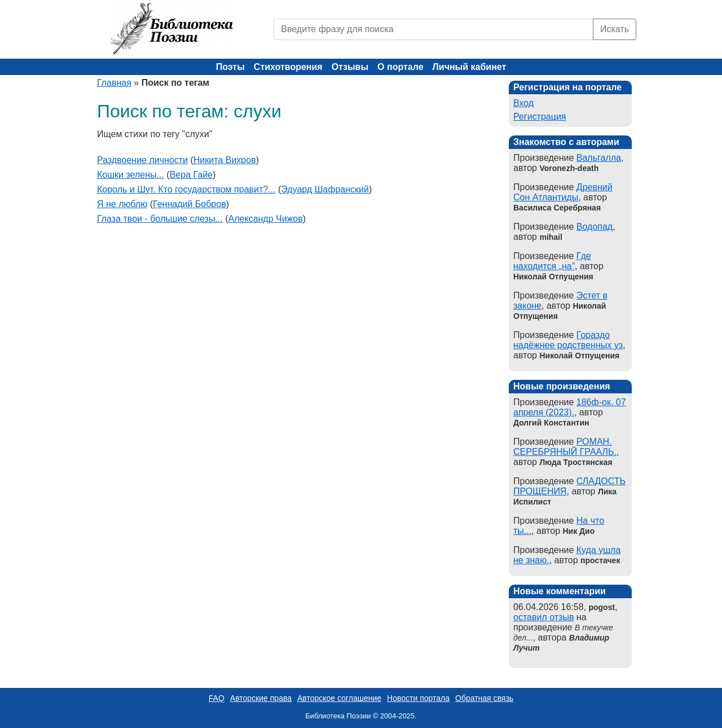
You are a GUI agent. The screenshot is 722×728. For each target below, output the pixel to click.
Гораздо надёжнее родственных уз (568, 340)
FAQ (217, 698)
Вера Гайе (191, 175)
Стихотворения (288, 67)
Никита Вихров (225, 160)
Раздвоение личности (142, 160)
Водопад (595, 227)
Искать (615, 29)
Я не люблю (122, 204)
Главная (114, 83)
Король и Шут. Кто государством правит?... (186, 189)
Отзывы (350, 67)
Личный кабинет (470, 67)
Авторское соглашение (339, 698)
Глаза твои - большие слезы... (160, 219)
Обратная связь (484, 698)
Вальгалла (599, 158)
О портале (400, 67)
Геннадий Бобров (190, 204)
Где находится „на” (552, 261)
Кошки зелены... (131, 175)
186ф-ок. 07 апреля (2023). (570, 407)
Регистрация (540, 117)
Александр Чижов (266, 219)
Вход (523, 103)
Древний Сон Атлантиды (563, 192)
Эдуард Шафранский (325, 189)
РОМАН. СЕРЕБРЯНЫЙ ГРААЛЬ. (565, 447)
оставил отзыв (543, 617)
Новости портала (418, 698)
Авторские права (261, 698)
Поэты (230, 67)
